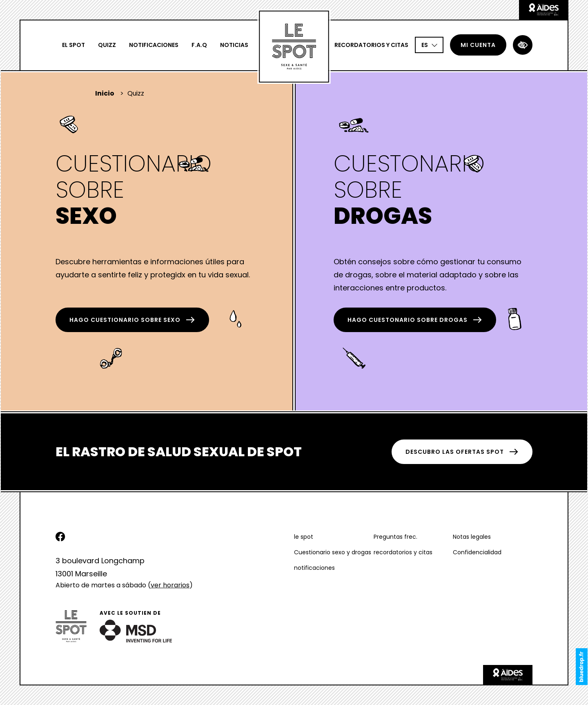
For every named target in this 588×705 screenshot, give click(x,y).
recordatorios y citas (371, 45)
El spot (73, 45)
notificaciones (154, 45)
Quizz (107, 45)
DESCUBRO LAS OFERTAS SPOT (462, 452)
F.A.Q (199, 45)
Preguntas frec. (395, 537)
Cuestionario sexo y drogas (333, 552)
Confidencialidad (477, 552)
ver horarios (170, 585)
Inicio (105, 93)
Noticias (234, 45)
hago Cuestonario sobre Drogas (415, 320)
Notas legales (472, 537)
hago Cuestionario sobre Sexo (132, 320)
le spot (304, 537)
